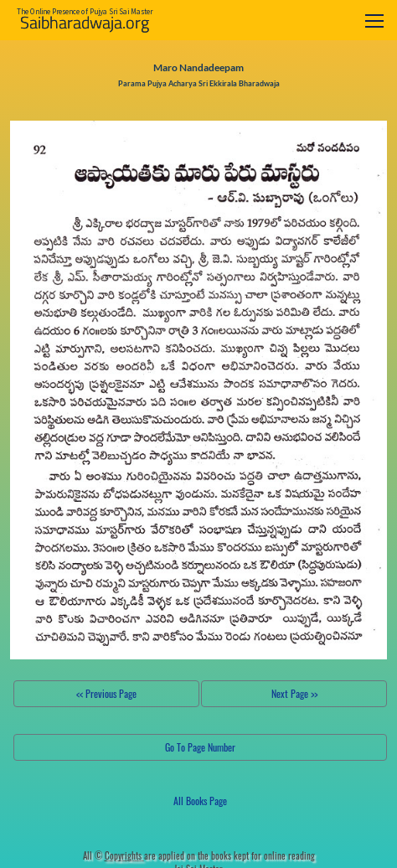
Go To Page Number (200, 747)
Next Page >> (294, 693)
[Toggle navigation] (374, 21)
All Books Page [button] (200, 801)
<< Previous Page (106, 693)
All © (113, 855)
